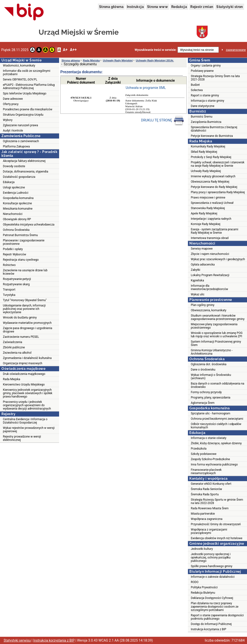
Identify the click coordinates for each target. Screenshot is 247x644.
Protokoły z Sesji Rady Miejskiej (211, 157)
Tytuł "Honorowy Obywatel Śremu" (25, 300)
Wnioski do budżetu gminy (20, 318)
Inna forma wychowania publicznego (214, 465)
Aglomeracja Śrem (203, 403)
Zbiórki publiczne (14, 347)
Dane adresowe (13, 99)
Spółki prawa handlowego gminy (212, 566)
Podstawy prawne (202, 71)
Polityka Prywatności (204, 587)
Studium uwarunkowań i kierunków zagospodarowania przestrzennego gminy (218, 317)
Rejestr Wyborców (14, 254)
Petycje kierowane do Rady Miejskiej (214, 187)
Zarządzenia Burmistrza (206, 122)
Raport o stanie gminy (205, 95)
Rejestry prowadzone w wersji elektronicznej (22, 438)
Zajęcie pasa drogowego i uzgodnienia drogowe (27, 330)
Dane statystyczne (203, 106)
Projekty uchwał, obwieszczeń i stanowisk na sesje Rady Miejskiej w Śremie (218, 164)
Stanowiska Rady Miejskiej (208, 208)
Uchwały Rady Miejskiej (118, 60)
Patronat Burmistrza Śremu (20, 235)
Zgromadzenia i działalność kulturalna (27, 358)
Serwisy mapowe (202, 249)
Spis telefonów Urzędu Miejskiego (25, 93)
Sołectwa (197, 90)
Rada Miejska (12, 379)
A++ (73, 50)
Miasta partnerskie (203, 514)
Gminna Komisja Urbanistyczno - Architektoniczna (212, 352)
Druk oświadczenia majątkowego (24, 374)
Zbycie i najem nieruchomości (210, 254)
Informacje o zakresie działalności (213, 577)
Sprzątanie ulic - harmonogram (210, 413)
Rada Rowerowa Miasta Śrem (210, 508)
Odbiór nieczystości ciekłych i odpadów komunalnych (216, 426)
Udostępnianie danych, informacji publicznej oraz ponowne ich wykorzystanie (24, 309)
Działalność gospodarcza (19, 177)
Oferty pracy (11, 104)
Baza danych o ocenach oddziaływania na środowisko (218, 385)
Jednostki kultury (202, 549)
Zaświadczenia (13, 342)
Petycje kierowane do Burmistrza (212, 136)
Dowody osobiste (14, 166)
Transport (9, 290)
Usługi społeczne (14, 187)
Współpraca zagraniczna (207, 519)
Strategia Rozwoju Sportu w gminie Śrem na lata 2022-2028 (217, 501)
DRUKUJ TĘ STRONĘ (163, 120)
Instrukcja (135, 7)
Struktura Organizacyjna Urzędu (23, 115)
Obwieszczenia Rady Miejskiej (210, 182)
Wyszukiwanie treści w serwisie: (155, 50)
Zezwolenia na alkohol (17, 353)
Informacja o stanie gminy (208, 101)
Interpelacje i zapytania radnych (211, 219)
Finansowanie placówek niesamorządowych (206, 471)
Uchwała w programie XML (146, 88)
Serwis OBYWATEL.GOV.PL (20, 80)
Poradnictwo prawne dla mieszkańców (28, 109)
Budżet (195, 85)
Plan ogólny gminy (203, 305)
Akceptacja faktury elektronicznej (24, 161)
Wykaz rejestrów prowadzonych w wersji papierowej (29, 430)
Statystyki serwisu (17, 640)
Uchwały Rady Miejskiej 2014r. (155, 60)
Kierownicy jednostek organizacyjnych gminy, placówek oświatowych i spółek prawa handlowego (28, 393)
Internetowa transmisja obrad (210, 238)
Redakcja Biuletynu (203, 593)
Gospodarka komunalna (18, 198)
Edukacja (9, 182)
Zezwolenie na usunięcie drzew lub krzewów (25, 272)
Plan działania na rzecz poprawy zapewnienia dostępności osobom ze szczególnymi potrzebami (215, 607)
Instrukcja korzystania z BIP (209, 629)
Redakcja (179, 7)
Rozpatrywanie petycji (17, 279)
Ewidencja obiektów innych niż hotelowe (217, 538)
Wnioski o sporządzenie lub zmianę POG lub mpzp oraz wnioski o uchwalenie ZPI (217, 335)
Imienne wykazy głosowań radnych (213, 176)
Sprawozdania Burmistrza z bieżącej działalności (214, 129)
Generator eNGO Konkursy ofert (211, 484)
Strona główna (111, 7)
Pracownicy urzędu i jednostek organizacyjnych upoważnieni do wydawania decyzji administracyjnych (27, 405)
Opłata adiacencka (203, 265)
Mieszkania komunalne (18, 209)
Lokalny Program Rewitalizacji (210, 275)
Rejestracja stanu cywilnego (21, 260)
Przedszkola (199, 449)
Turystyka (9, 295)
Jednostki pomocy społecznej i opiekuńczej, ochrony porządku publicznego (211, 558)
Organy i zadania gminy (206, 66)
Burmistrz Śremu (202, 117)
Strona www (158, 7)
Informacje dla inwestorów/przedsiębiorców (209, 287)
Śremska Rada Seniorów (206, 489)
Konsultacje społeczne (17, 203)
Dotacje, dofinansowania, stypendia (26, 172)
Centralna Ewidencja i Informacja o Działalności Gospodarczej (25, 421)
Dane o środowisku (203, 370)
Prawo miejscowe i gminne (208, 198)
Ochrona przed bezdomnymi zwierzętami (217, 419)
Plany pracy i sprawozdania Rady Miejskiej (218, 192)
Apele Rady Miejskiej (204, 213)
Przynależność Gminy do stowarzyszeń (216, 524)
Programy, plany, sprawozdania (211, 398)
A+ (65, 50)
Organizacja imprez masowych (23, 363)
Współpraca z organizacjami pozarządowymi (209, 531)
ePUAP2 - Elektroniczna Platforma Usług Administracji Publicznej (29, 86)
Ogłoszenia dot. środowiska (209, 364)
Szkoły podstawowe (204, 454)
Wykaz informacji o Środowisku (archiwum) (211, 377)
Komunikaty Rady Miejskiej (208, 146)
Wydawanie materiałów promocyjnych (27, 323)
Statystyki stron (230, 7)
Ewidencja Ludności (16, 193)
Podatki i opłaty (13, 249)
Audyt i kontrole (13, 131)
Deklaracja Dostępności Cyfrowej (212, 598)
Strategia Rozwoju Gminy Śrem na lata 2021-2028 (215, 78)
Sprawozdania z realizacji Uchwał (212, 203)
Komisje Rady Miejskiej (206, 224)
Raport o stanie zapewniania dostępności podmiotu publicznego (217, 617)
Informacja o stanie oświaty (209, 438)
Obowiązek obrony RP (17, 219)
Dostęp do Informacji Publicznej (211, 624)
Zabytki (196, 270)
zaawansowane (236, 50)
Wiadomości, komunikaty (19, 66)
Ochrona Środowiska (16, 230)
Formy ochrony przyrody (206, 392)
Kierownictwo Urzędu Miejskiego (24, 385)
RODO (195, 582)
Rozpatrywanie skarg (16, 284)
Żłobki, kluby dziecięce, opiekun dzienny (216, 443)
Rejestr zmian (202, 7)
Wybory (8, 120)
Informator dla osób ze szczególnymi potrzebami (27, 73)
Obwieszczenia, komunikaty (209, 310)
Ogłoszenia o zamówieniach (21, 141)
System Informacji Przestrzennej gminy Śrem (216, 343)
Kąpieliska (197, 280)
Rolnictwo (9, 265)
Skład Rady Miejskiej (204, 152)
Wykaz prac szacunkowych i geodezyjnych (218, 259)
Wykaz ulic (198, 294)
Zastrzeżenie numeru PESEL (21, 337)
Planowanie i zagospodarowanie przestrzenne (24, 242)
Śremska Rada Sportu (205, 494)
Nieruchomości (13, 214)
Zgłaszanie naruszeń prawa (21, 125)
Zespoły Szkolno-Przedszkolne (210, 459)
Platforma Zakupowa (16, 146)
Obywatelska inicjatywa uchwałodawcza (29, 225)
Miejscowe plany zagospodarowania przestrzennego (214, 326)
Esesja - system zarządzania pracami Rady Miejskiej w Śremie (215, 231)
